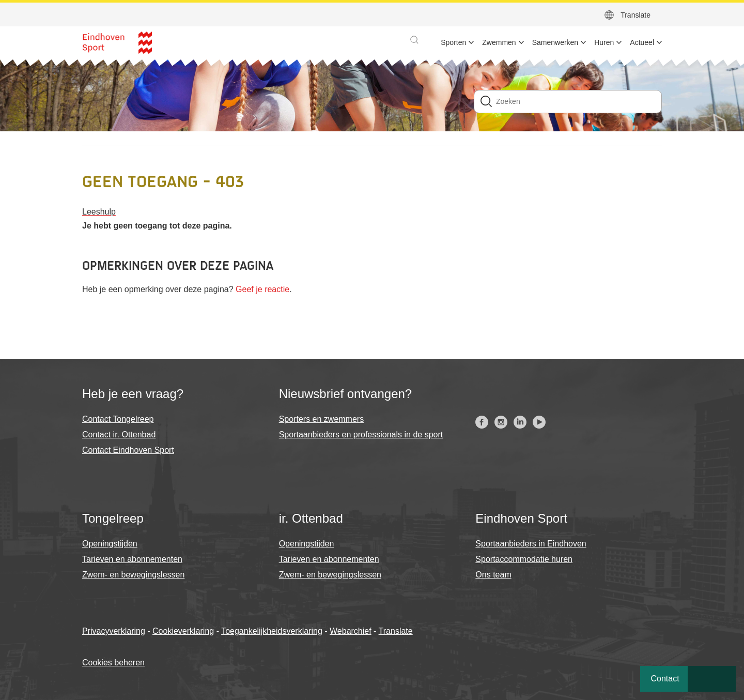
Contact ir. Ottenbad (119, 435)
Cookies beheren (113, 663)
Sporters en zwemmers (322, 419)
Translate (636, 15)
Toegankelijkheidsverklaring (272, 631)
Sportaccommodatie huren (524, 559)
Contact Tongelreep (118, 419)
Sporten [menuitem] (453, 42)
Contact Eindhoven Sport (128, 450)
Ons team (493, 575)
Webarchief (351, 631)
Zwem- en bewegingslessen (133, 575)
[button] (414, 40)
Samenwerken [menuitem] (555, 42)
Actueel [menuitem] (642, 42)
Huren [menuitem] (604, 42)
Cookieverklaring (183, 631)
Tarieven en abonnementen (132, 559)
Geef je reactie (262, 289)
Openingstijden (110, 544)
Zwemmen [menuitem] (499, 42)
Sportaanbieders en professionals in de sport (361, 435)
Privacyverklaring (114, 631)
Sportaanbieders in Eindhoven (531, 544)
